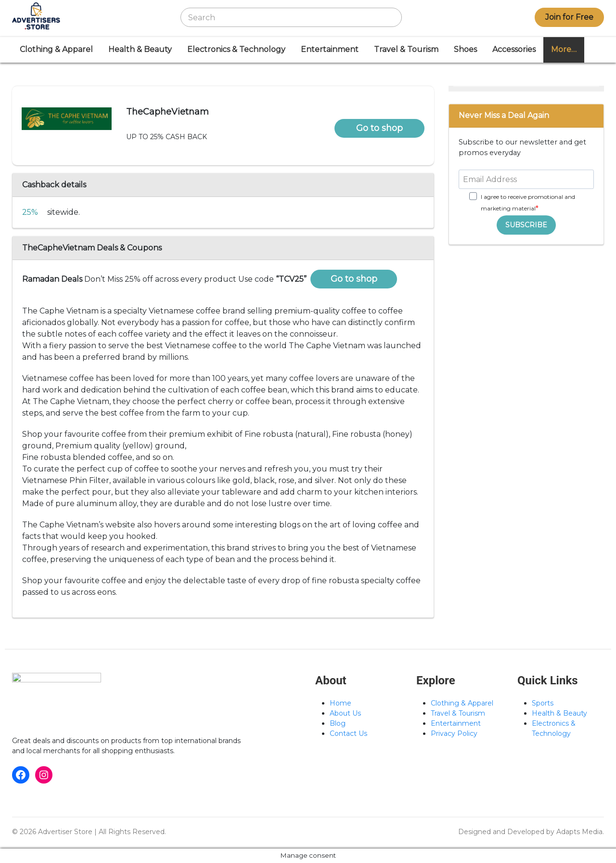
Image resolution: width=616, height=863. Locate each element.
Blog (338, 723)
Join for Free (569, 17)
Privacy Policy (454, 733)
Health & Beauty (140, 49)
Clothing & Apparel (56, 49)
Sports (543, 703)
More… (564, 49)
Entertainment (330, 49)
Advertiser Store (65, 832)
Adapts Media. (580, 832)
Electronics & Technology (236, 49)
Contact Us (348, 733)
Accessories (514, 49)
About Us (345, 713)
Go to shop (379, 128)
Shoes (465, 49)
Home (340, 703)
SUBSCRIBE (526, 225)
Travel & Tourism (406, 49)
